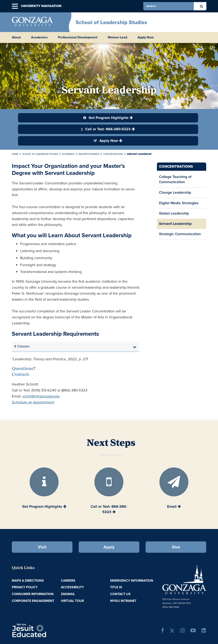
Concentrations (113, 154)
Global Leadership (174, 213)
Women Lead (117, 37)
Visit (42, 547)
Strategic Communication (180, 234)
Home (15, 154)
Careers (68, 581)
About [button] (16, 37)
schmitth (29, 396)
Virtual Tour (72, 601)
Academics (68, 154)
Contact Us (120, 594)
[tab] (76, 346)
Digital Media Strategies (179, 203)
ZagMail (68, 594)
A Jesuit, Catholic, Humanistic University (45, 630)
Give (176, 547)
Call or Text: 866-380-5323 (106, 129)
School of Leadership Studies (111, 22)
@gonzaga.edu (48, 396)
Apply (109, 547)
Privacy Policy (25, 587)
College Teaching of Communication (175, 179)
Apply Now (146, 37)
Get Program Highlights (106, 118)
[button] (15, 6)
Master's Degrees (89, 154)
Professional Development (78, 37)
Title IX (116, 587)
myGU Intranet (123, 601)
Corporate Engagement (33, 601)
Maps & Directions (28, 581)
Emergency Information (132, 581)
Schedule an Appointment (33, 402)
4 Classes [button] (22, 346)
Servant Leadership (175, 224)
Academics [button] (39, 37)
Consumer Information (33, 594)
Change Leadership (175, 192)
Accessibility (72, 587)
